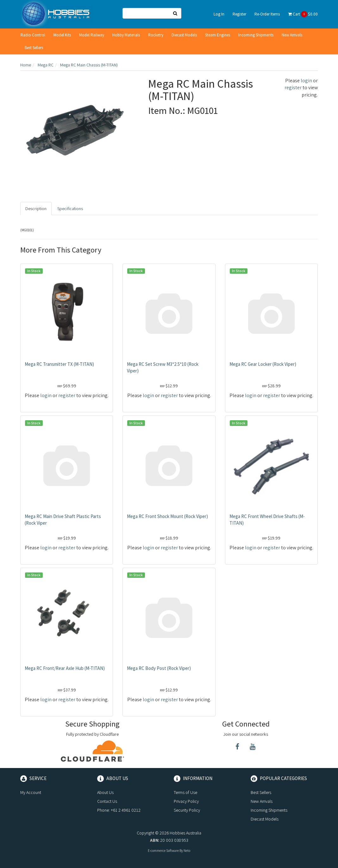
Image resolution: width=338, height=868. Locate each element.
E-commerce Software (163, 851)
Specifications (70, 209)
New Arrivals (292, 35)
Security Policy (187, 810)
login (306, 81)
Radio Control (33, 35)
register (293, 87)
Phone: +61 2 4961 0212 (119, 810)
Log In (219, 14)
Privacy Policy (186, 801)
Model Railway (92, 35)
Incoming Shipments (256, 35)
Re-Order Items (267, 14)
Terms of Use (185, 792)
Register (239, 14)
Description (36, 209)
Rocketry (156, 35)
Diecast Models (184, 35)
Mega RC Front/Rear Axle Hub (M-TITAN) (65, 668)
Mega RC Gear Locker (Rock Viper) (263, 364)
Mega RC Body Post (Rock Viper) (159, 668)
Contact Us (107, 801)
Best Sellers (34, 48)
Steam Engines (218, 35)
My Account (31, 792)
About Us (105, 792)
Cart (303, 14)
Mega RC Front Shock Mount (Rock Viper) (167, 516)
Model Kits (62, 35)
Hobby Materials (126, 35)
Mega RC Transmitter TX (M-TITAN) (59, 364)
